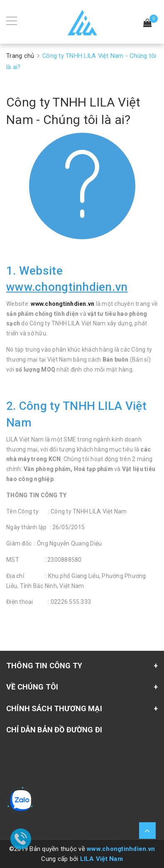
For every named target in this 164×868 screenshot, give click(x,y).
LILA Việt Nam (102, 859)
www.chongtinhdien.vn (62, 304)
